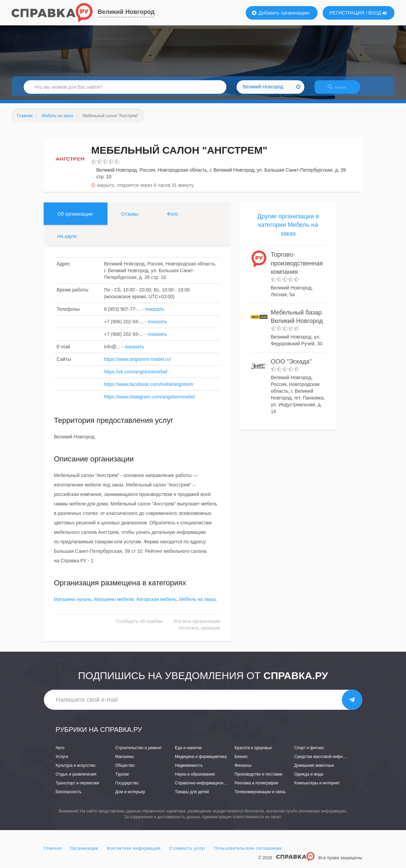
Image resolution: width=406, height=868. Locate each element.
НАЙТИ (340, 90)
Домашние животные (314, 769)
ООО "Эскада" (291, 366)
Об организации (75, 218)
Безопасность (69, 796)
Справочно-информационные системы (211, 787)
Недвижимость (189, 769)
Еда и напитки (188, 752)
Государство (127, 787)
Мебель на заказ (198, 604)
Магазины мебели (114, 604)
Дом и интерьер (130, 796)
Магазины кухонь (73, 604)
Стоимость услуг (187, 852)
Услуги (62, 761)
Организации (84, 852)
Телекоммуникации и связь (260, 796)
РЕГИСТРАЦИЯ (347, 13)
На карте (67, 240)
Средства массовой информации (326, 761)
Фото (172, 218)
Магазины (125, 761)
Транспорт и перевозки (77, 787)
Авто (60, 752)
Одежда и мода (309, 778)
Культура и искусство (76, 769)
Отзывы (130, 218)
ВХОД (378, 13)
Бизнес (241, 761)
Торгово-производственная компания (297, 267)
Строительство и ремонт (138, 752)
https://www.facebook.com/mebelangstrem (149, 388)
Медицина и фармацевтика (201, 761)
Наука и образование (195, 778)
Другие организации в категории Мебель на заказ (288, 229)
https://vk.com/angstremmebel (136, 376)
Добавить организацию (281, 13)
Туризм (122, 778)
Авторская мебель (156, 604)
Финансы (243, 769)
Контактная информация (134, 852)
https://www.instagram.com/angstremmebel (149, 401)
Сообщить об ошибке (139, 626)
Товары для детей (192, 796)
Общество (125, 769)
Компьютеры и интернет (317, 787)
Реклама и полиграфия (256, 787)
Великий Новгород (126, 12)
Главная (53, 852)
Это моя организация (197, 626)
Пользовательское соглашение (248, 852)
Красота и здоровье (253, 752)
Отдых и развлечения (76, 778)
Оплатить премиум (199, 632)
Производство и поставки (258, 778)
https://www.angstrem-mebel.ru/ (137, 363)
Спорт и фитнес (309, 752)
